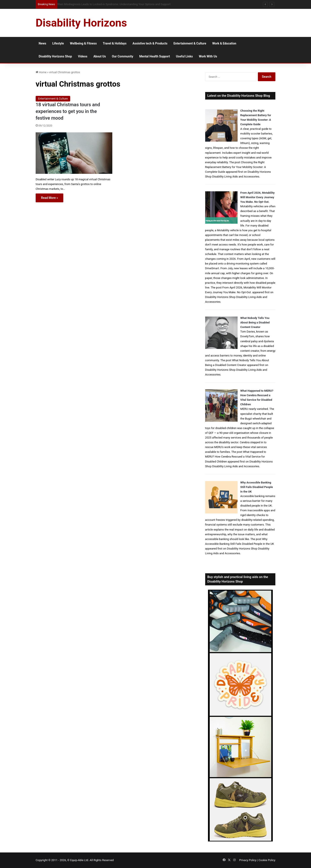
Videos (83, 56)
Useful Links (184, 56)
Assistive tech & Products (150, 43)
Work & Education (224, 43)
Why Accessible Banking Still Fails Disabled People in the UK (257, 487)
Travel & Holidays (115, 43)
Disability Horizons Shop (55, 56)
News (42, 43)
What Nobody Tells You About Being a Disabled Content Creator (255, 322)
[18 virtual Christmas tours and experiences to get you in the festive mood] (74, 153)
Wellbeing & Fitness (83, 43)
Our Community (123, 56)
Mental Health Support (155, 56)
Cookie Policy (267, 860)
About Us (100, 56)
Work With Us (208, 56)
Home (41, 72)
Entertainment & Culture (190, 43)
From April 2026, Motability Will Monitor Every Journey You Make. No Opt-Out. (258, 197)
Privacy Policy (248, 860)
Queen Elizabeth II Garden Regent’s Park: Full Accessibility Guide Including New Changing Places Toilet (119, 4)
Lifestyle (58, 43)
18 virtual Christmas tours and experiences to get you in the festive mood (68, 111)
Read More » (49, 198)
